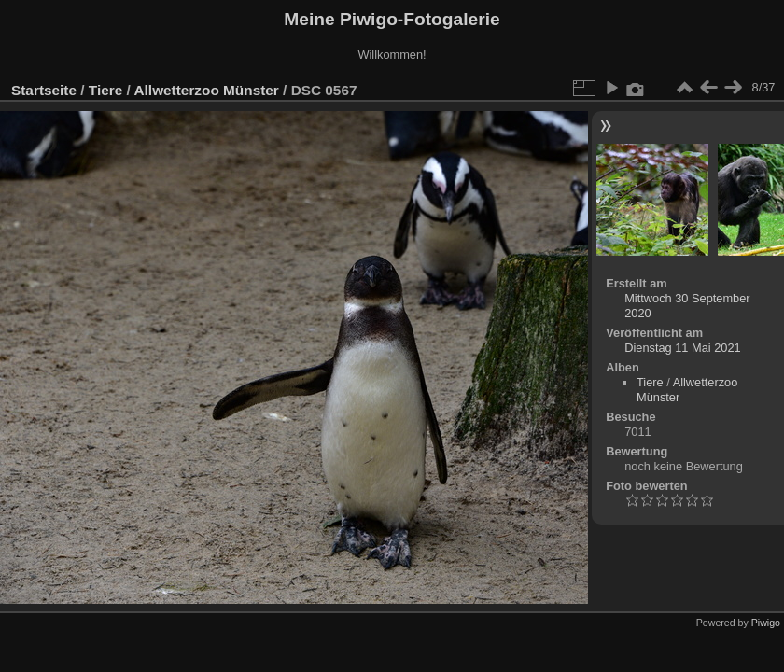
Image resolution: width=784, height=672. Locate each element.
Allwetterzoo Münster (207, 90)
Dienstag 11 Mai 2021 (683, 348)
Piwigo (766, 623)
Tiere (105, 90)
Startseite (44, 90)
